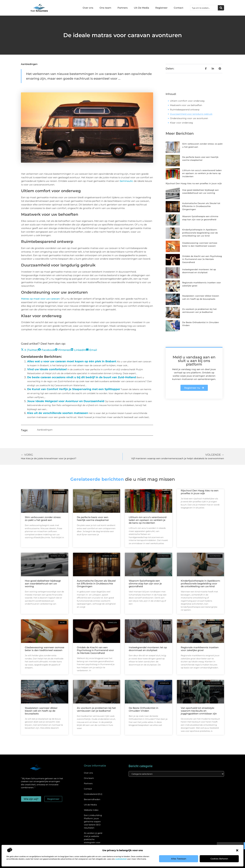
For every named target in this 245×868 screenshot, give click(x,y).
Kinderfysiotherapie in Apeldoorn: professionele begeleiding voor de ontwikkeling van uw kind (200, 233)
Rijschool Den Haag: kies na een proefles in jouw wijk (194, 183)
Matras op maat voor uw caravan (40, 299)
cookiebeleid (121, 859)
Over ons (88, 8)
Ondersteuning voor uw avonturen (189, 118)
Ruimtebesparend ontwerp (185, 110)
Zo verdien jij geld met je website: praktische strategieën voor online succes (93, 839)
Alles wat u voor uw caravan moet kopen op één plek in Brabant (72, 361)
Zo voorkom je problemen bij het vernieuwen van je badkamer (96, 709)
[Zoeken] (221, 8)
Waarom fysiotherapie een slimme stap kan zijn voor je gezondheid (145, 584)
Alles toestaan (179, 859)
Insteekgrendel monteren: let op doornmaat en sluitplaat (148, 649)
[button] (237, 850)
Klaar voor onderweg (181, 123)
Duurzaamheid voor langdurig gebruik (191, 114)
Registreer (161, 8)
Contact (179, 8)
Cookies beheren (219, 859)
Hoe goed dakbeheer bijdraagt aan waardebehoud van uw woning (43, 584)
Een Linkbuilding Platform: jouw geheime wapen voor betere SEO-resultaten (93, 821)
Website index (91, 810)
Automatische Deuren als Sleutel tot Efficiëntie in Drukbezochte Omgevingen (201, 206)
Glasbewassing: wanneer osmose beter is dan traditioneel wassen (45, 649)
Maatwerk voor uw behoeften (186, 105)
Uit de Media (90, 805)
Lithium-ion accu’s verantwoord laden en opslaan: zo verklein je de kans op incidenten (202, 173)
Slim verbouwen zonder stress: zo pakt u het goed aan (43, 519)
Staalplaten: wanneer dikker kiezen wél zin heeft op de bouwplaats (41, 711)
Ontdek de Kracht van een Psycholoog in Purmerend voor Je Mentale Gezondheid (202, 259)
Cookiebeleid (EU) (93, 794)
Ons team (105, 8)
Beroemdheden (92, 799)
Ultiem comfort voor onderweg (187, 101)
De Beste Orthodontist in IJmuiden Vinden (144, 709)
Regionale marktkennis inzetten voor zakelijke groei (200, 649)
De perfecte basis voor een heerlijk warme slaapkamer (93, 519)
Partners (123, 8)
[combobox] (204, 8)
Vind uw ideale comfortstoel (47, 369)
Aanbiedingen (29, 64)
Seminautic (126, 181)
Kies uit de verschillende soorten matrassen (58, 413)
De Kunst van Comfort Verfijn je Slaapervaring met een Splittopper (74, 389)
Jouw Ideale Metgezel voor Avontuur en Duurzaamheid (66, 401)
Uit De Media (141, 8)
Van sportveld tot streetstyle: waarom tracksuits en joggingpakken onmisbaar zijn (199, 711)
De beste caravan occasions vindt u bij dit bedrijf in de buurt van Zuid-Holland (82, 377)
